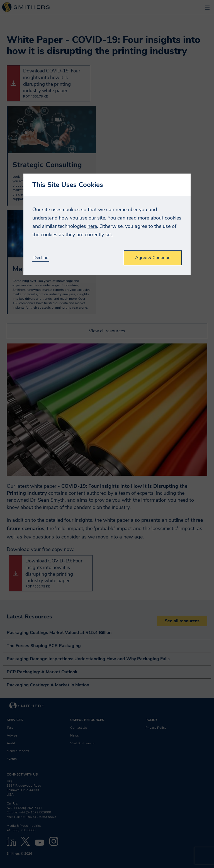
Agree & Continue (153, 258)
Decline (41, 258)
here (92, 226)
